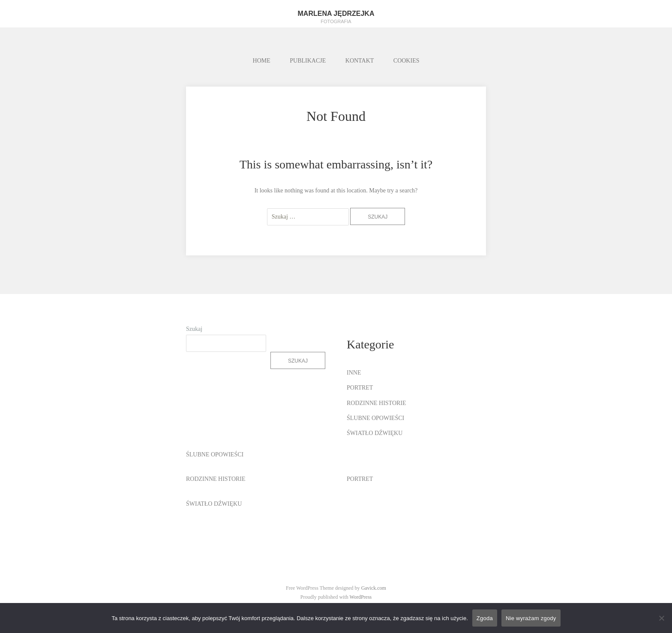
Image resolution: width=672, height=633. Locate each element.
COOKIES (406, 61)
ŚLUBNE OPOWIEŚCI (375, 418)
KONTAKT (360, 61)
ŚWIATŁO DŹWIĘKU (375, 433)
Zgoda (485, 618)
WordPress (361, 597)
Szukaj (194, 329)
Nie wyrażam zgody (531, 618)
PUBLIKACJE (308, 61)
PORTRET (360, 388)
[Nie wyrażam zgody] (661, 618)
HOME (262, 61)
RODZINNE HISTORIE (376, 403)
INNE (354, 373)
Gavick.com (374, 588)
